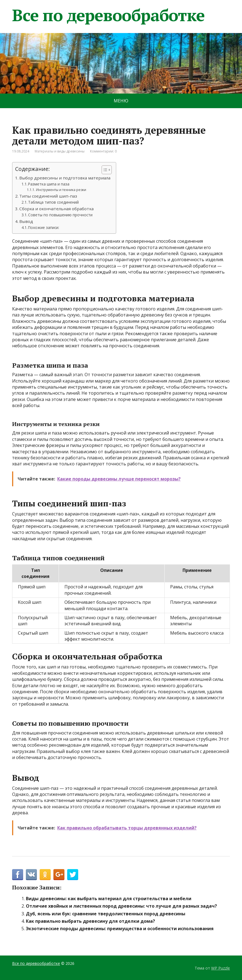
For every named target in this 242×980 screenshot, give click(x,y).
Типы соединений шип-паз (48, 196)
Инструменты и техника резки (61, 190)
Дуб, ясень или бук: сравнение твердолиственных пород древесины (106, 914)
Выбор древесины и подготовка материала (65, 178)
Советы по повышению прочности (60, 215)
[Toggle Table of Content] (104, 170)
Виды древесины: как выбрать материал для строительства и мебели (109, 899)
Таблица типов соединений (53, 202)
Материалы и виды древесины (60, 151)
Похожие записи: (44, 227)
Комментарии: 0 (103, 151)
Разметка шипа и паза (49, 184)
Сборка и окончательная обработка (56, 209)
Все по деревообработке (108, 15)
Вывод (26, 221)
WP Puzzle (221, 968)
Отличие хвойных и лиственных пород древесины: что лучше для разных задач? (121, 906)
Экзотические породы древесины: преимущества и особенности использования (120, 929)
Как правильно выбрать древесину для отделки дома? (90, 921)
